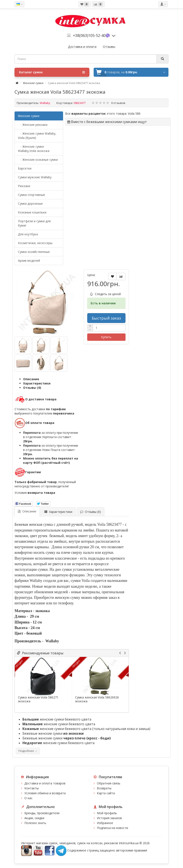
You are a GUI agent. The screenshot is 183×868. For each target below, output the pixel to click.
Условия (35, 493)
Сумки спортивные (32, 195)
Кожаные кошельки (32, 212)
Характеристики (37, 383)
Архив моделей (29, 261)
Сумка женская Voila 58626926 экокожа (97, 699)
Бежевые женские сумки (53, 734)
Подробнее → (28, 751)
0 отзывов (118, 103)
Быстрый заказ (106, 318)
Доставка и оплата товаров (45, 783)
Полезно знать (35, 823)
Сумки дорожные (30, 203)
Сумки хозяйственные (34, 252)
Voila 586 (134, 113)
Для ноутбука (28, 234)
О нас (28, 798)
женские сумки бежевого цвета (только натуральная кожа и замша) (86, 729)
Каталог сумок (52, 72)
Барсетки (25, 168)
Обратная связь (109, 783)
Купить (106, 337)
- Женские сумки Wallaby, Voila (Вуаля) (37, 136)
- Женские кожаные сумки (38, 160)
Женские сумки (33, 83)
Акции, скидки (34, 818)
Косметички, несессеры (35, 243)
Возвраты (104, 788)
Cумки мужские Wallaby (35, 177)
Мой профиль (107, 813)
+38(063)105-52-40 (89, 35)
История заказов (109, 818)
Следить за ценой (105, 294)
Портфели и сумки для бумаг (34, 223)
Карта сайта (106, 793)
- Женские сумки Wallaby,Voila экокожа (34, 149)
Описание (31, 379)
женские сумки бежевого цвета (57, 719)
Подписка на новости (112, 828)
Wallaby (45, 103)
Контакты (32, 788)
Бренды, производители (42, 813)
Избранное (105, 823)
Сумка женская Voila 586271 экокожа (38, 699)
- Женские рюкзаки (33, 125)
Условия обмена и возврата (45, 793)
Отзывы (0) (32, 388)
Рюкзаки (24, 186)
